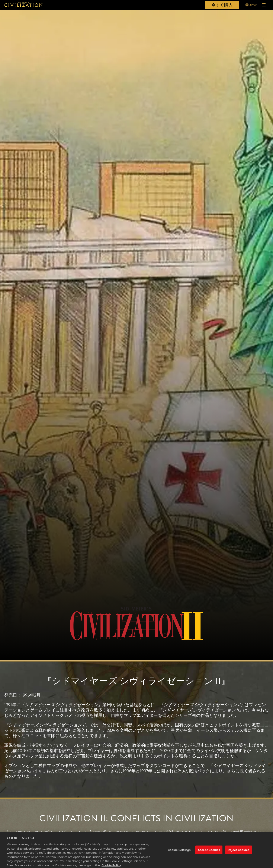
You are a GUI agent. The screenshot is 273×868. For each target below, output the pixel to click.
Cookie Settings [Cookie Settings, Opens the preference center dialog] (179, 853)
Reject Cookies (239, 853)
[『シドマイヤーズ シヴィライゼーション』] (23, 5)
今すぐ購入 (222, 5)
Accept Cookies (209, 853)
